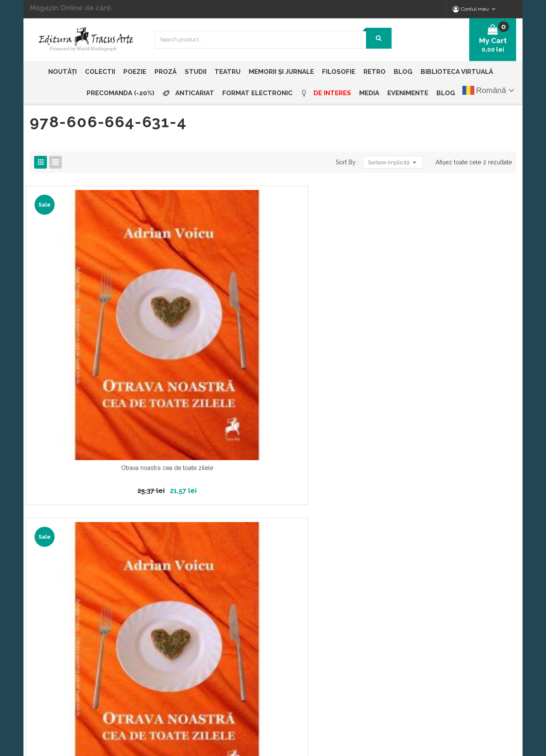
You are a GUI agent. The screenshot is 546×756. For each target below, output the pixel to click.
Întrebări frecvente (339, 587)
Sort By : (344, 162)
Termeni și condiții (339, 601)
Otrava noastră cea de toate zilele (86, 305)
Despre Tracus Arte (229, 558)
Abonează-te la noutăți (244, 478)
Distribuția (216, 601)
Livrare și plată (222, 616)
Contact (213, 630)
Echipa (211, 572)
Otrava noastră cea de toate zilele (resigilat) (211, 309)
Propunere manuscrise (344, 572)
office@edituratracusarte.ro (462, 572)
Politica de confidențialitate (351, 558)
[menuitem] (64, 72)
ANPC (321, 616)
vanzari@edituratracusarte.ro (465, 589)
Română (484, 90)
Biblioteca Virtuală (227, 587)
